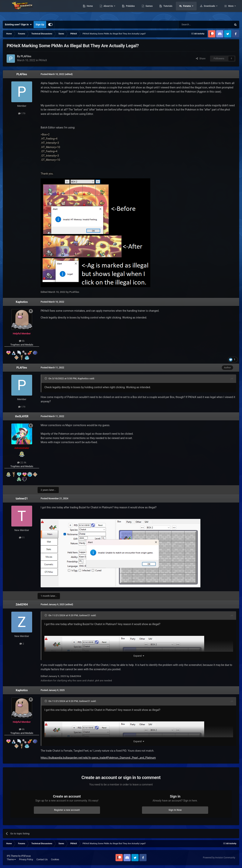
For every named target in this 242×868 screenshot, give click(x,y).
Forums (211, 9)
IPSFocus (26, 856)
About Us (132, 9)
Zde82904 (22, 604)
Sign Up (40, 24)
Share (201, 58)
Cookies (55, 859)
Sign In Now (175, 810)
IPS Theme (12, 856)
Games (173, 9)
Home (114, 9)
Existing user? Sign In (18, 25)
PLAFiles (22, 74)
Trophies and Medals (22, 345)
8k (22, 341)
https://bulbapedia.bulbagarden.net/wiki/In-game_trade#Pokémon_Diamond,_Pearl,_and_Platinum (98, 758)
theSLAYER (22, 416)
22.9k (22, 463)
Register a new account (67, 810)
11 (22, 538)
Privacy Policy (26, 859)
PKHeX (43, 60)
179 (22, 113)
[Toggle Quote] (46, 378)
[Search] (196, 25)
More (231, 9)
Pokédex (154, 9)
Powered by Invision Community (219, 858)
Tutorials (192, 9)
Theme (11, 859)
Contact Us (42, 859)
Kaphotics (22, 302)
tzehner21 (22, 499)
